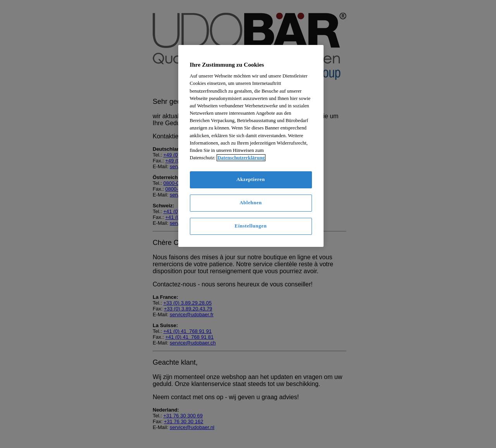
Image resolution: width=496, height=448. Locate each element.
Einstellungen (251, 226)
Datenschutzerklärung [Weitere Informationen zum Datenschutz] (241, 158)
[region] (251, 146)
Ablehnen (251, 203)
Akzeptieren (251, 179)
